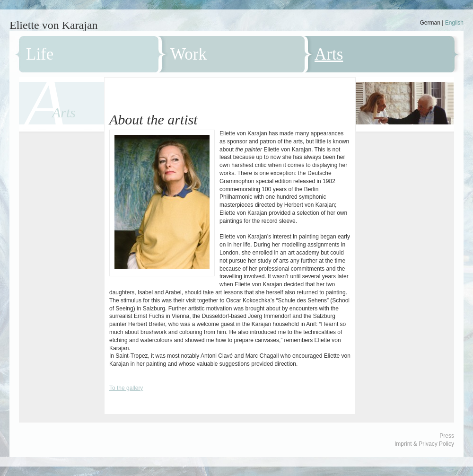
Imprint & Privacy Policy (424, 444)
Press (447, 436)
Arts (329, 54)
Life (40, 54)
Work (188, 54)
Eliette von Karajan (54, 25)
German (430, 23)
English (454, 23)
